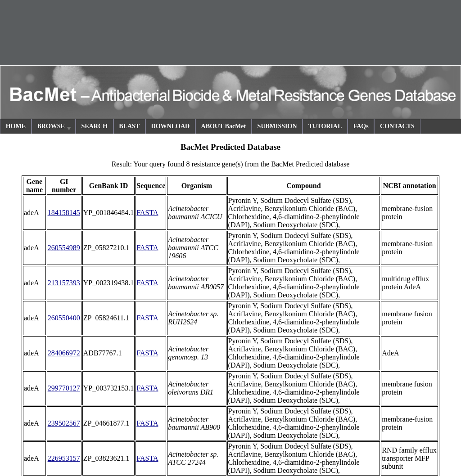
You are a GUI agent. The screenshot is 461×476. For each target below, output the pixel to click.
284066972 (64, 353)
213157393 (64, 283)
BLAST (129, 126)
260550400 (64, 318)
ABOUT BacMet (224, 126)
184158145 (64, 213)
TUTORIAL (325, 126)
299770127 (64, 388)
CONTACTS (397, 126)
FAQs (361, 126)
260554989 (64, 248)
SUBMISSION (277, 126)
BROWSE (54, 128)
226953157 (64, 458)
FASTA (147, 213)
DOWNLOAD (171, 126)
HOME (16, 126)
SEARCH (95, 126)
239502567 (64, 423)
